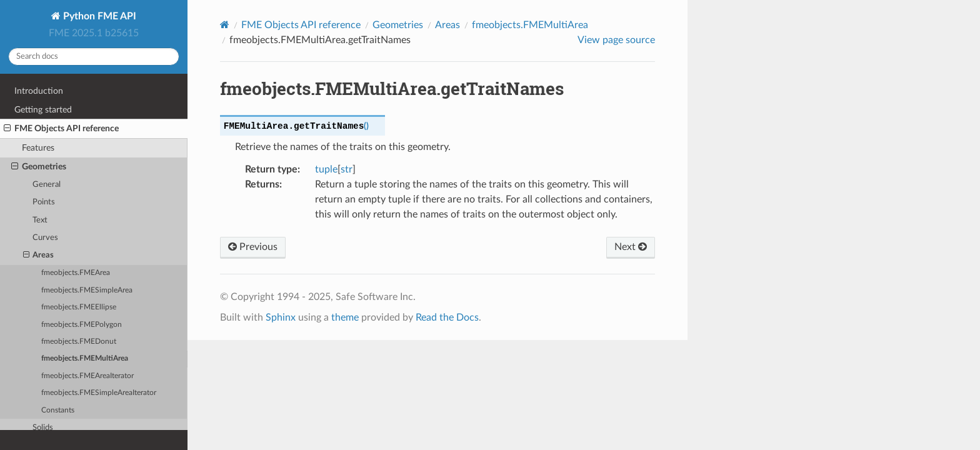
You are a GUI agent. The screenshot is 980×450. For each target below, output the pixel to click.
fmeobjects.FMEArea (76, 273)
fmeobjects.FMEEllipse (79, 307)
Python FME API (98, 16)
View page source (616, 40)
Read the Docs (447, 317)
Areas (39, 256)
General (47, 185)
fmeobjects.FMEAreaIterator (87, 376)
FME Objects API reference (61, 129)
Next (631, 247)
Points (44, 202)
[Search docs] (94, 57)
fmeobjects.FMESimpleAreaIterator (99, 393)
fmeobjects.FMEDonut (79, 342)
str (347, 169)
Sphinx (281, 317)
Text (40, 220)
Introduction (39, 91)
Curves (45, 238)
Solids (43, 428)
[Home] (225, 25)
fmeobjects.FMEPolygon (82, 325)
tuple (326, 169)
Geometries (39, 167)
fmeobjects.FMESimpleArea (87, 290)
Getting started (43, 110)
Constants (58, 410)
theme (345, 317)
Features (38, 148)
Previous (253, 247)
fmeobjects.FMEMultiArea (85, 358)
